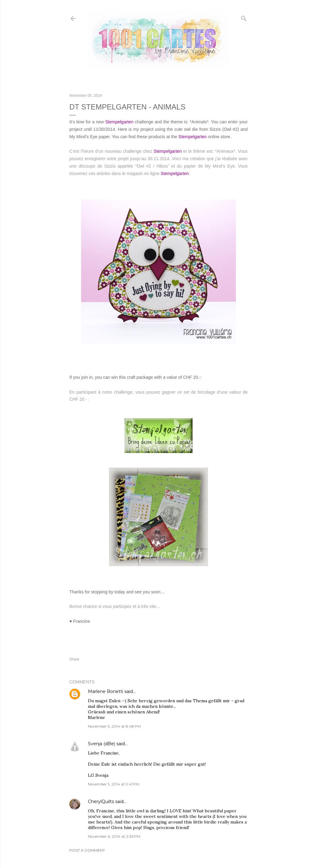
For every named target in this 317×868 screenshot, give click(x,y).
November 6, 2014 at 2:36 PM (114, 836)
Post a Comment (87, 850)
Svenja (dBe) (102, 744)
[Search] (244, 17)
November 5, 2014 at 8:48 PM (114, 726)
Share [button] (74, 659)
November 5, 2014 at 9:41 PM (114, 784)
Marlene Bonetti (106, 691)
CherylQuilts (101, 802)
